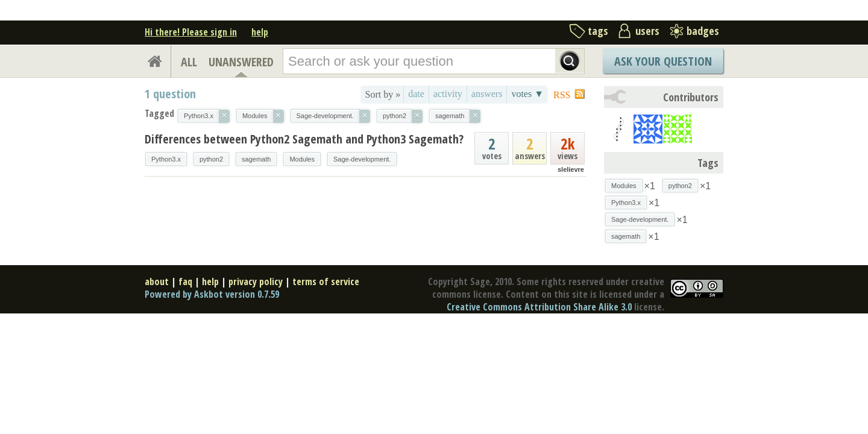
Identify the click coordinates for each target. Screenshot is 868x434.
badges (703, 31)
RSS (562, 95)
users (647, 31)
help (260, 32)
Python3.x (166, 159)
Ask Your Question (663, 61)
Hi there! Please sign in (191, 32)
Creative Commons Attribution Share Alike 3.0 (539, 307)
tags (598, 31)
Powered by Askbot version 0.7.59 (212, 294)
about (157, 281)
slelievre (571, 169)
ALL (189, 62)
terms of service (326, 281)
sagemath (256, 159)
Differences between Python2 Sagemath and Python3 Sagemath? (304, 139)
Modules (302, 159)
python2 (211, 159)
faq (185, 281)
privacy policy (256, 281)
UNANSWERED (241, 62)
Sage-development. (362, 159)
